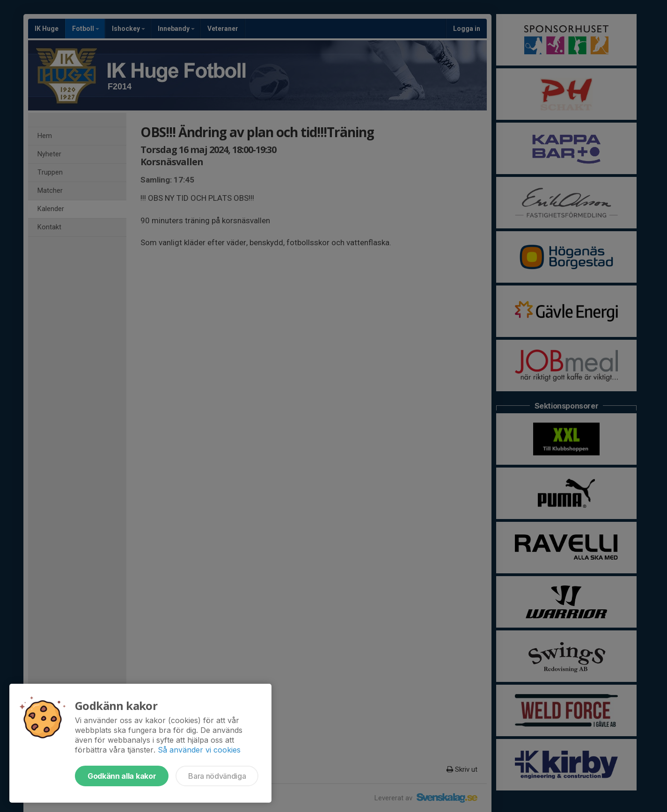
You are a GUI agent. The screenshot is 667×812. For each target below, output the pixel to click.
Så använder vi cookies (199, 750)
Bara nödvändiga (217, 776)
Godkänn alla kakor (122, 776)
